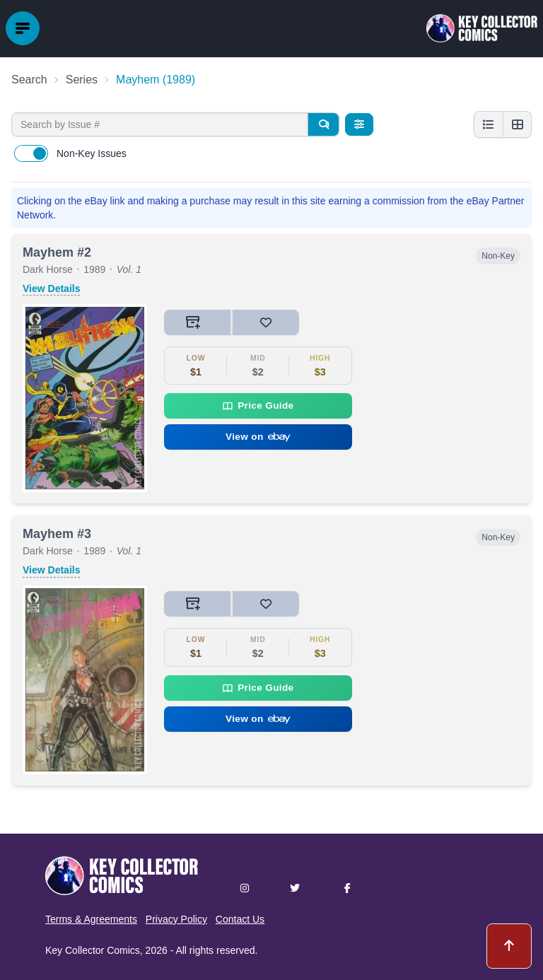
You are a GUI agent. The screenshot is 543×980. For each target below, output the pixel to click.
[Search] (323, 124)
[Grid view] (517, 124)
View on (258, 437)
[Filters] (359, 124)
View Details (51, 288)
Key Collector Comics (93, 950)
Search (29, 80)
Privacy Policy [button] (176, 919)
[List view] (489, 124)
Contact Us (240, 919)
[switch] (31, 153)
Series (82, 80)
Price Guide (258, 406)
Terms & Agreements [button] (91, 919)
